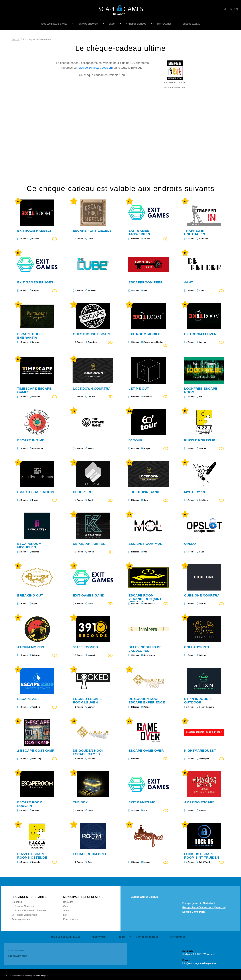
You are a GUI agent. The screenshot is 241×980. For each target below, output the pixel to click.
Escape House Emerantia (31, 336)
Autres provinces (21, 919)
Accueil (16, 40)
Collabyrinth (197, 647)
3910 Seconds (85, 647)
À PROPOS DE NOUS (136, 24)
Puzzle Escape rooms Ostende (32, 856)
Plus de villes (70, 919)
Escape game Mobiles (153, 342)
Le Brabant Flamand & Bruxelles (29, 911)
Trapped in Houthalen (195, 232)
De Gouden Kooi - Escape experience (147, 701)
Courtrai (92, 397)
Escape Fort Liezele (92, 231)
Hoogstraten (149, 655)
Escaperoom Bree (90, 854)
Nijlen (35, 604)
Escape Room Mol (145, 544)
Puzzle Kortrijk (200, 440)
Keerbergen (37, 448)
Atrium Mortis (31, 647)
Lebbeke (36, 655)
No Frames (120, 142)
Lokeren (203, 655)
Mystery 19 (195, 492)
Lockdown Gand (144, 492)
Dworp (35, 500)
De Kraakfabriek (89, 544)
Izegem (147, 862)
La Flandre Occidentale (24, 915)
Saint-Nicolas (150, 604)
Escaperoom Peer (146, 282)
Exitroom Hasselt (34, 231)
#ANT (189, 282)
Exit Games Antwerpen (139, 232)
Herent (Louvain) (207, 707)
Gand (201, 291)
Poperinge (92, 342)
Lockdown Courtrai (92, 388)
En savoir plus (18, 956)
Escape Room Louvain (30, 804)
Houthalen (204, 239)
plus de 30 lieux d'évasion (95, 68)
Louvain (36, 342)
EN (236, 9)
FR (230, 9)
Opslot (191, 544)
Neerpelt (92, 655)
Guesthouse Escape (92, 334)
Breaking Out (30, 595)
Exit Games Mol (143, 802)
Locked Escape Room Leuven (87, 701)
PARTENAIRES (164, 24)
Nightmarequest (200, 750)
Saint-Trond (204, 862)
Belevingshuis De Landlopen (145, 649)
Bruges (35, 291)
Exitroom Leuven (200, 334)
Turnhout (36, 707)
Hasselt (36, 239)
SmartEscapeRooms (36, 492)
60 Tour (136, 440)
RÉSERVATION (99, 937)
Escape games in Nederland (199, 903)
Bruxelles (92, 291)
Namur (91, 448)
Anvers (147, 239)
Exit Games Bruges (35, 282)
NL (225, 9)
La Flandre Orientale (23, 906)
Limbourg (17, 902)
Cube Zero (83, 492)
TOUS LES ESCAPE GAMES (54, 24)
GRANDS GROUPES (88, 24)
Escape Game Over (146, 750)
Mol (201, 397)
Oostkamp (37, 759)
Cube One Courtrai (202, 595)
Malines (36, 552)
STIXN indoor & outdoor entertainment (198, 702)
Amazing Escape (199, 802)
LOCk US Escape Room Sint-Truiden (202, 856)
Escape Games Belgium (145, 897)
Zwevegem (204, 759)
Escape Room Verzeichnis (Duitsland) (204, 907)
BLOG (112, 24)
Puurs (90, 239)
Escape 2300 (28, 699)
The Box (80, 802)
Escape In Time (31, 440)
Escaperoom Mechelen (29, 545)
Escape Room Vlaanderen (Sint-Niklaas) (146, 599)
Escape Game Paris (194, 912)
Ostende (36, 397)
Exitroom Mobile (144, 334)
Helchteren (204, 500)
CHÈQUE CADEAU (192, 24)
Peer (145, 291)
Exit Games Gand (89, 595)
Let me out (139, 388)
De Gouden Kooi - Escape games (89, 752)
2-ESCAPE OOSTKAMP (36, 750)
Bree (90, 862)
